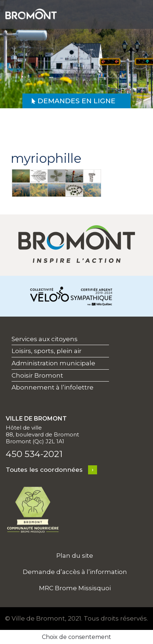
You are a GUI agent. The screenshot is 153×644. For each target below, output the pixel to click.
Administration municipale (53, 363)
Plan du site (75, 556)
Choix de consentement (76, 637)
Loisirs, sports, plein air (47, 351)
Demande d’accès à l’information (75, 572)
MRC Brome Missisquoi (75, 588)
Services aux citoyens (45, 339)
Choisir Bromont (37, 375)
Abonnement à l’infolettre (53, 387)
